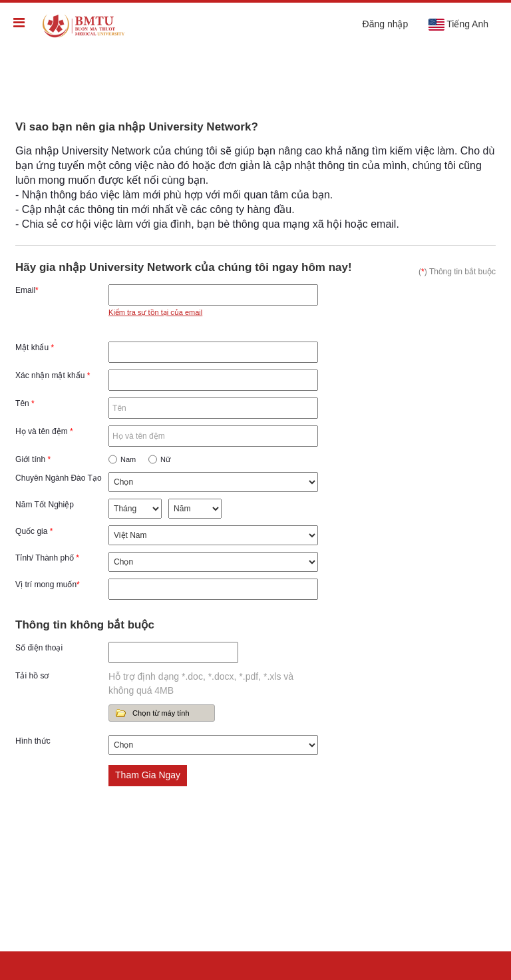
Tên (25, 403)
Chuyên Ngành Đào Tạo (59, 478)
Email (27, 290)
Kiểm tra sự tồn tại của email (155, 312)
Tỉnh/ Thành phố (47, 558)
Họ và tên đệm (44, 431)
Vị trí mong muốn (48, 585)
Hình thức (33, 741)
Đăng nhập (386, 24)
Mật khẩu (35, 348)
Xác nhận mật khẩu (53, 375)
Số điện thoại (39, 648)
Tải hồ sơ (32, 676)
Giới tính (33, 459)
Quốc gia (34, 531)
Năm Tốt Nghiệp (45, 505)
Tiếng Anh (458, 25)
